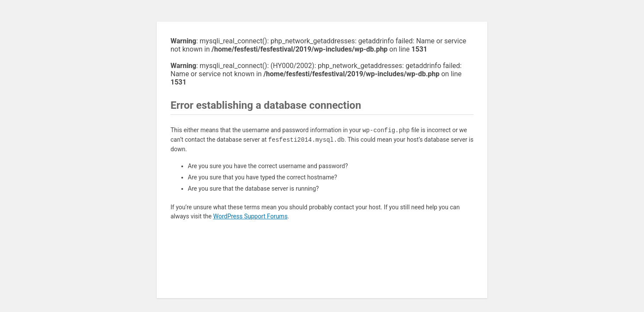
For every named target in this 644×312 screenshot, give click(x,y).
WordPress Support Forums (250, 216)
